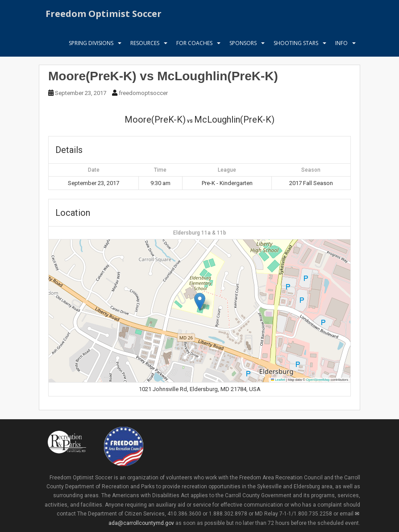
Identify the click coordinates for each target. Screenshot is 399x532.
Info (341, 47)
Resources (145, 47)
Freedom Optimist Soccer (104, 15)
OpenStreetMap (318, 380)
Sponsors (243, 47)
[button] (200, 302)
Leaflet (278, 380)
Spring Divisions (91, 47)
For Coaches (194, 47)
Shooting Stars (296, 47)
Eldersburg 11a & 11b (200, 233)
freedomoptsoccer (143, 93)
